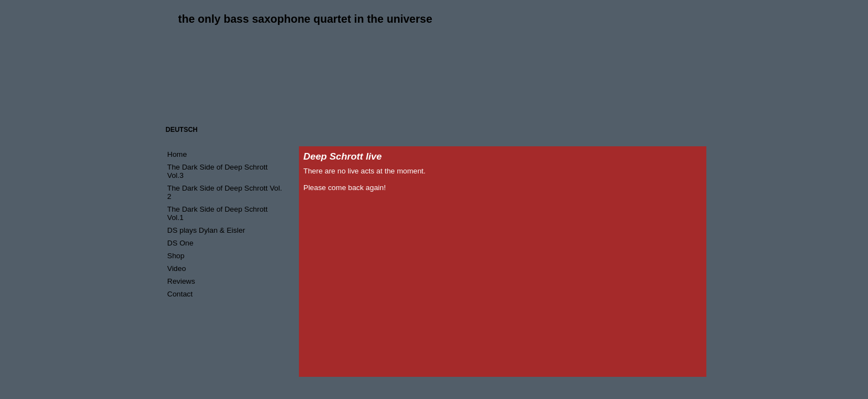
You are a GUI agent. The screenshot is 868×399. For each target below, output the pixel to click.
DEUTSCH (182, 130)
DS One (180, 243)
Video (177, 268)
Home (177, 154)
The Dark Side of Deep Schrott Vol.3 (218, 171)
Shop (176, 256)
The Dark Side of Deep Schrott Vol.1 (218, 213)
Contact (180, 294)
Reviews (181, 281)
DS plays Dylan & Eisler (206, 230)
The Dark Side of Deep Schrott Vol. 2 (224, 192)
